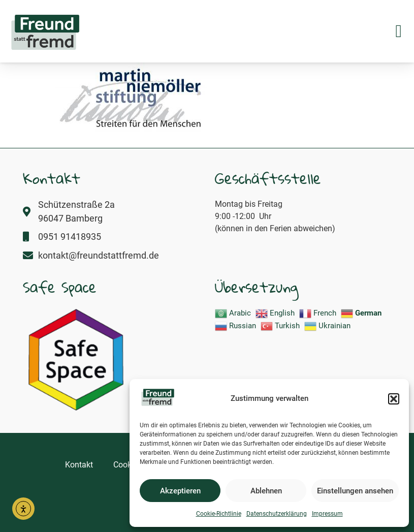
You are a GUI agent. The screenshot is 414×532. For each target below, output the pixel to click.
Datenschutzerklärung (277, 514)
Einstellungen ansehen (355, 491)
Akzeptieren (180, 491)
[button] (394, 399)
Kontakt (79, 465)
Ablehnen (266, 491)
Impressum (327, 514)
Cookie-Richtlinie (219, 514)
